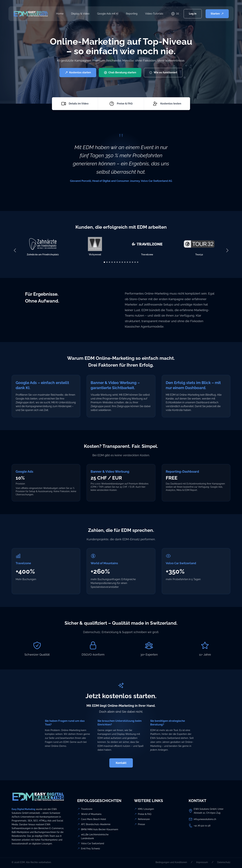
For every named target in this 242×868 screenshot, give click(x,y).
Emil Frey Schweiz (91, 849)
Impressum (202, 862)
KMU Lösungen (146, 809)
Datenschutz (224, 862)
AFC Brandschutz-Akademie (96, 824)
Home (60, 14)
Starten (217, 14)
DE (178, 14)
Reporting (132, 14)
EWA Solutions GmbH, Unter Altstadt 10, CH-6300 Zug (209, 811)
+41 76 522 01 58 (202, 826)
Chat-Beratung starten (120, 73)
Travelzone (87, 809)
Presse (141, 824)
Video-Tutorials (154, 14)
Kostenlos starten (78, 73)
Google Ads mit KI (108, 14)
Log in (193, 14)
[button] (104, 262)
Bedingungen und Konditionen (171, 862)
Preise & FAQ (145, 814)
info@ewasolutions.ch (205, 819)
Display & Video (80, 14)
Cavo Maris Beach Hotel (94, 819)
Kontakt (121, 763)
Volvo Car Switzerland (93, 843)
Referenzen (144, 819)
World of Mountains (91, 814)
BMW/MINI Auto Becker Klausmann (100, 829)
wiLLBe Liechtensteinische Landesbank (95, 836)
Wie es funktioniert (163, 73)
